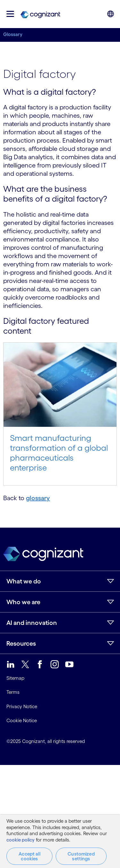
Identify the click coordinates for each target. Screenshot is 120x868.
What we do (24, 581)
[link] (40, 14)
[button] (10, 14)
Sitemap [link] (15, 678)
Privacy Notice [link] (22, 706)
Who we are (23, 602)
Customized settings (81, 856)
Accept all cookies (29, 856)
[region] (60, 841)
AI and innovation (32, 623)
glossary (38, 498)
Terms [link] (13, 692)
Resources (21, 643)
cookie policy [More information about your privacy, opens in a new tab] (20, 840)
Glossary (13, 34)
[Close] (110, 821)
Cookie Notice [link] (22, 720)
